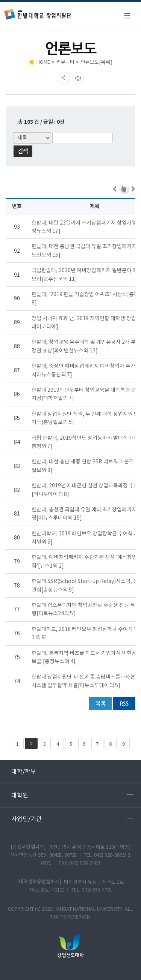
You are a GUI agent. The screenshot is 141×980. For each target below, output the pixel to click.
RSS (124, 704)
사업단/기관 (72, 819)
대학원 (72, 795)
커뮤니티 (65, 62)
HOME (43, 62)
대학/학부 (72, 772)
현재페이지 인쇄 (79, 78)
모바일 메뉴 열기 (127, 16)
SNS (63, 78)
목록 (100, 704)
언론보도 (90, 62)
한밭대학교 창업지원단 (38, 14)
